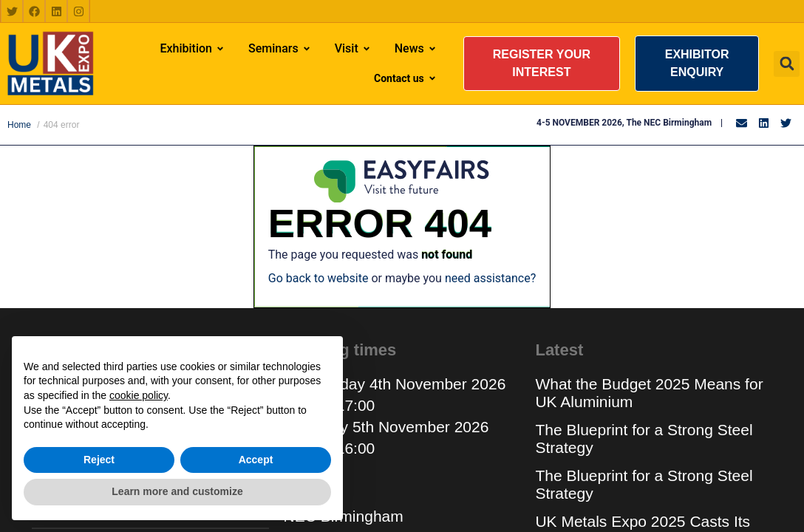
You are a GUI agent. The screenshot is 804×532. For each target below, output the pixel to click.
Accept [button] (256, 460)
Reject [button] (99, 460)
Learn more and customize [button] (177, 491)
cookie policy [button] (139, 395)
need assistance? (490, 278)
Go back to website (318, 278)
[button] (542, 64)
